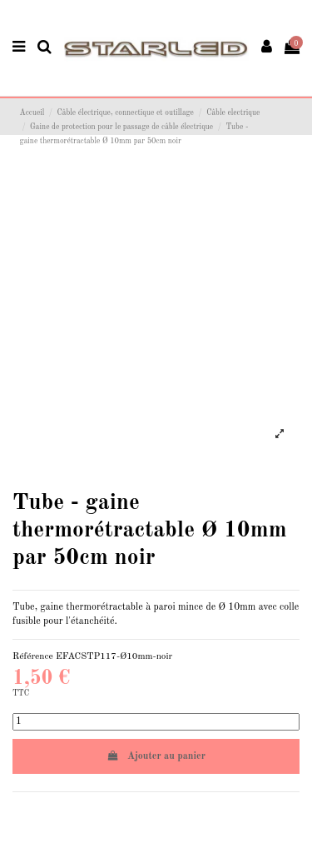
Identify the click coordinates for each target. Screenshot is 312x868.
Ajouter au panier (156, 756)
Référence (33, 656)
